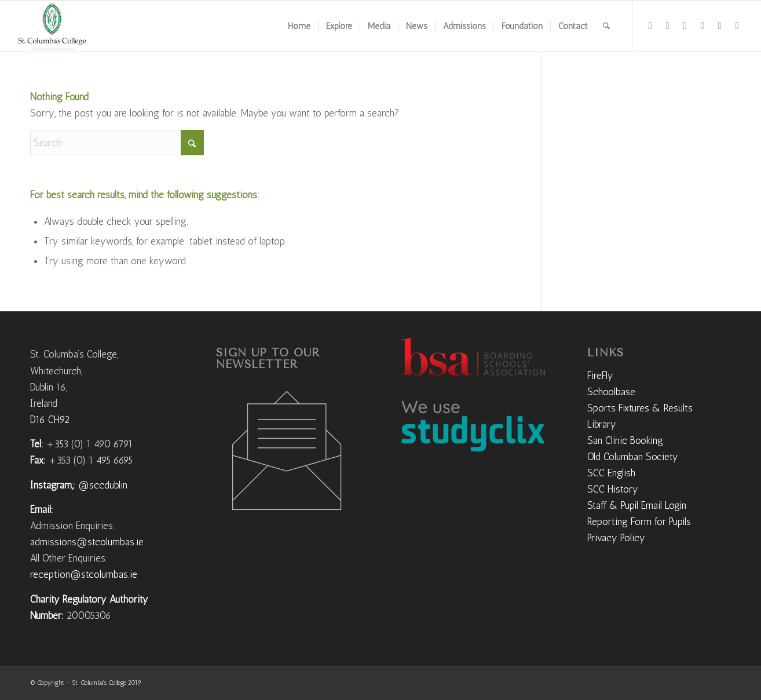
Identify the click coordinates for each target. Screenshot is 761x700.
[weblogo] (52, 26)
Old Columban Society (633, 457)
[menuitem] (299, 26)
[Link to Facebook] (650, 25)
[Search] (606, 26)
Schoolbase (611, 392)
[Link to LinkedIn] (720, 25)
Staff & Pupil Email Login (637, 505)
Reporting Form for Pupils (639, 522)
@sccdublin (103, 485)
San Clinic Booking (625, 440)
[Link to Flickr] (685, 25)
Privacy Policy (616, 538)
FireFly (600, 375)
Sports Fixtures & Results (640, 408)
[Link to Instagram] (668, 25)
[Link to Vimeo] (703, 25)
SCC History (613, 489)
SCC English (611, 473)
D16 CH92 (50, 420)
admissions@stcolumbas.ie (87, 542)
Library (602, 424)
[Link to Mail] (737, 25)
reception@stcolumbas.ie (84, 574)
